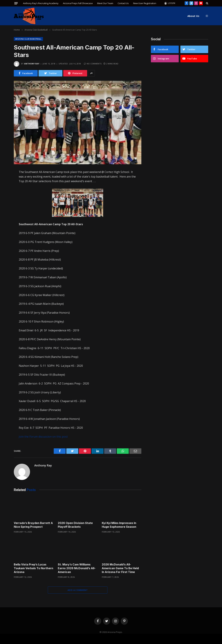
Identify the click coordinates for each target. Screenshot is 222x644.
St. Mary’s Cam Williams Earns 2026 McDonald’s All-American (77, 568)
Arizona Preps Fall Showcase (78, 3)
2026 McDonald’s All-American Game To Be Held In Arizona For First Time (120, 568)
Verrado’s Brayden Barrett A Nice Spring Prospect (33, 525)
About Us (193, 16)
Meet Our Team (105, 3)
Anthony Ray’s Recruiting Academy (41, 3)
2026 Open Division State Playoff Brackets (75, 525)
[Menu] (16, 3)
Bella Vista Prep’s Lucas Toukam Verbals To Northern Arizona (34, 568)
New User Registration (145, 3)
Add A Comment (78, 590)
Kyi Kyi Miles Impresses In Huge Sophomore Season (119, 525)
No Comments (93, 64)
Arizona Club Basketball (28, 39)
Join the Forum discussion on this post (43, 437)
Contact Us (123, 3)
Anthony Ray (32, 64)
